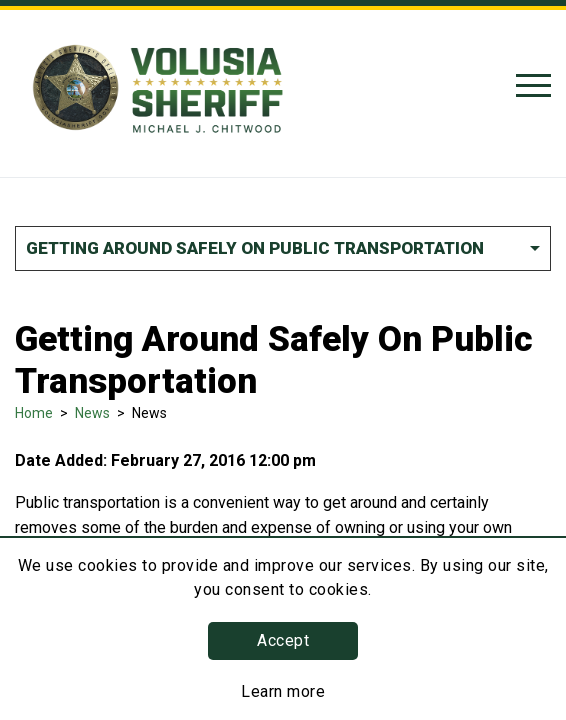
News (92, 413)
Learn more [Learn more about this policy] (283, 691)
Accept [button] (283, 640)
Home (34, 413)
